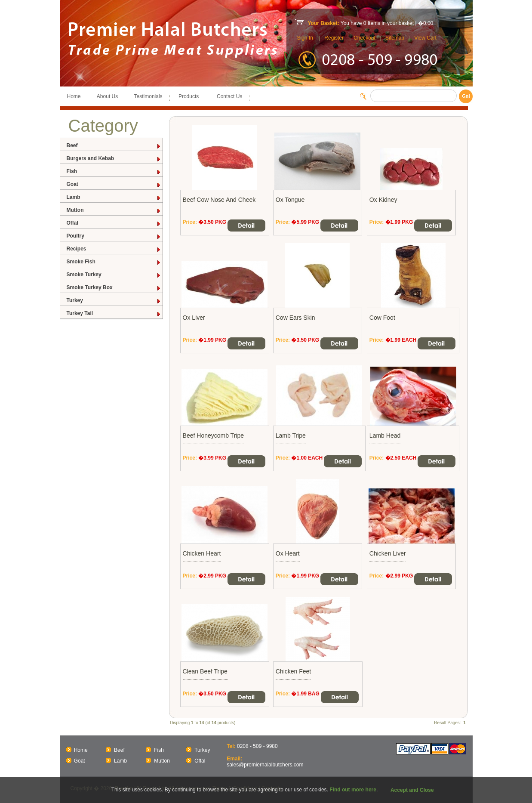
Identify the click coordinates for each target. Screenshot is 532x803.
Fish (114, 171)
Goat (114, 184)
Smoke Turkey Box (114, 288)
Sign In (305, 38)
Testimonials (148, 96)
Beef (114, 146)
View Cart (425, 38)
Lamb (114, 197)
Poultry (114, 236)
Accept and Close (412, 790)
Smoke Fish (114, 262)
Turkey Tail (114, 313)
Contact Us (229, 96)
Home (74, 96)
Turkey (114, 301)
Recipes (114, 249)
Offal (114, 223)
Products (190, 96)
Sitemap (395, 38)
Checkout (364, 38)
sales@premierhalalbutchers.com (265, 765)
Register (334, 38)
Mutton (114, 210)
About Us (107, 96)
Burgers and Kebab (114, 159)
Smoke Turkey (114, 275)
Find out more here (353, 790)
